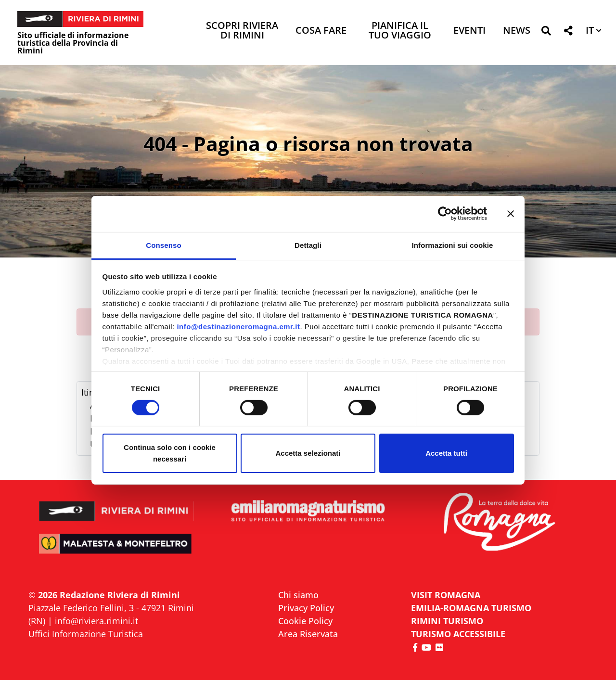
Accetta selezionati (308, 453)
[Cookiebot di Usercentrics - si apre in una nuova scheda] (445, 214)
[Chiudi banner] (511, 214)
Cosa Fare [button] (321, 31)
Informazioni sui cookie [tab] (453, 245)
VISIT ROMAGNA (446, 595)
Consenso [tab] (163, 245)
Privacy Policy (306, 608)
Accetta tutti (446, 453)
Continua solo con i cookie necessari (170, 453)
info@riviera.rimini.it (96, 621)
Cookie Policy (305, 621)
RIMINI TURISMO (447, 621)
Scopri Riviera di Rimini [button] (242, 31)
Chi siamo (298, 595)
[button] (546, 32)
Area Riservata (308, 634)
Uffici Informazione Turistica (86, 634)
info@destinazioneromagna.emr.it (238, 326)
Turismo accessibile (458, 634)
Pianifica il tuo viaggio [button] (400, 31)
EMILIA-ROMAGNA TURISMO (471, 608)
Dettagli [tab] (308, 245)
